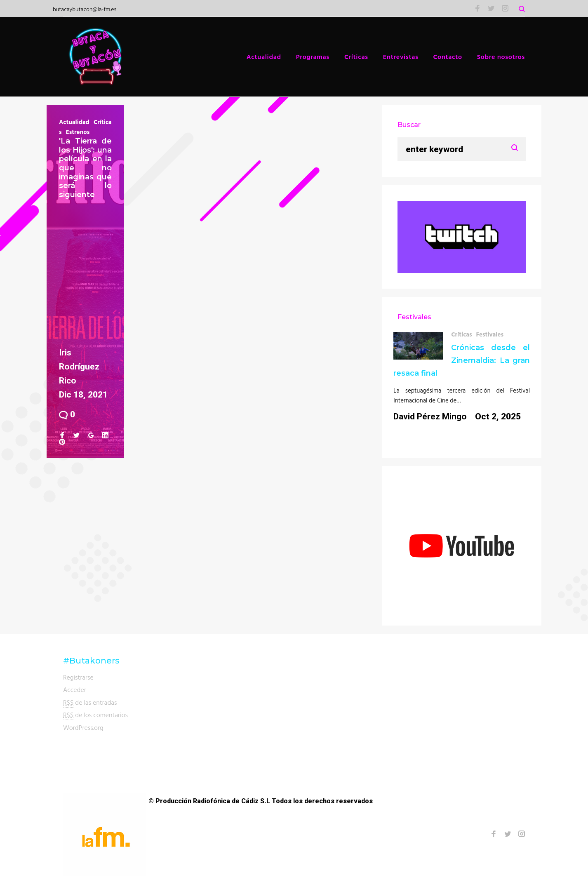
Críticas (356, 56)
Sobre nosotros (501, 56)
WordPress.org (83, 727)
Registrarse (78, 677)
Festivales (490, 334)
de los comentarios (95, 715)
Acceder (75, 689)
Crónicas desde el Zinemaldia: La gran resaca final (462, 360)
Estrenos (78, 132)
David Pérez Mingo (430, 416)
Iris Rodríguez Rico (79, 367)
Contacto (448, 56)
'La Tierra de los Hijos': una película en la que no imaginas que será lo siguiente (85, 168)
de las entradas (90, 702)
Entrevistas (401, 56)
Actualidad (264, 56)
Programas (313, 56)
